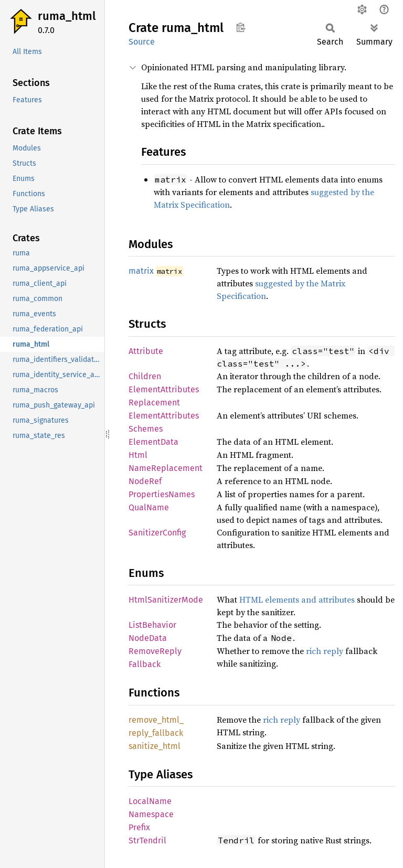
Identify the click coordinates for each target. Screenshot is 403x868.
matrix (141, 271)
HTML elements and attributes (297, 599)
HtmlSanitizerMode (166, 600)
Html (138, 455)
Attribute (146, 351)
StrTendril (147, 840)
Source (142, 42)
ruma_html (67, 16)
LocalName (150, 801)
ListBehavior (152, 625)
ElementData (153, 442)
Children (145, 376)
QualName (149, 507)
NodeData (148, 638)
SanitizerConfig (157, 533)
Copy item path (241, 27)
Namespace (151, 814)
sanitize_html (155, 746)
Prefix (139, 827)
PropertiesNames (162, 494)
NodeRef (145, 481)
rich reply (325, 651)
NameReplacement (166, 468)
